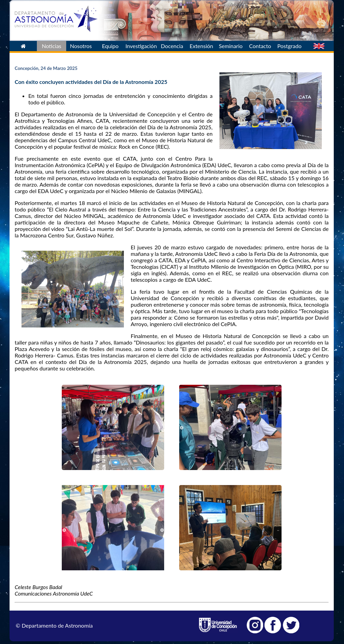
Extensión (201, 46)
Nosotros (81, 46)
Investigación (141, 46)
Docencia (172, 46)
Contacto (260, 46)
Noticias (51, 46)
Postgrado (290, 46)
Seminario (231, 46)
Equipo (110, 46)
